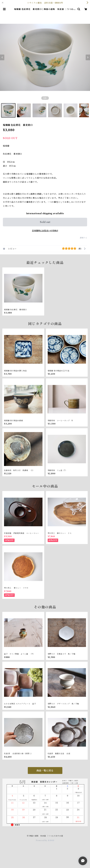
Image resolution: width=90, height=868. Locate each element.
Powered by (45, 840)
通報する (83, 238)
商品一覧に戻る (45, 771)
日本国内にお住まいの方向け (45, 231)
